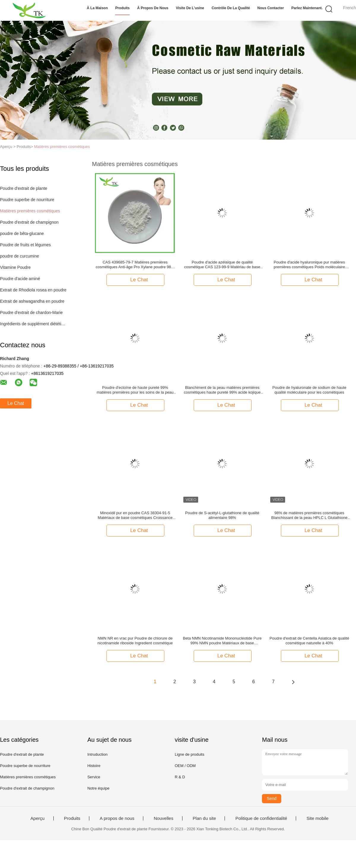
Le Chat (16, 403)
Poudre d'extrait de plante (24, 188)
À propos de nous (153, 8)
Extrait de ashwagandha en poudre (32, 301)
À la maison (97, 8)
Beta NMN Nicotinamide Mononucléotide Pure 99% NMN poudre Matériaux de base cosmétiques (222, 641)
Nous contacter (271, 8)
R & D (180, 777)
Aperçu (38, 818)
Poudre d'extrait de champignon (29, 222)
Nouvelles (163, 818)
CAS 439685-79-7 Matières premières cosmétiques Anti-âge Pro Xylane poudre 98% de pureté (135, 265)
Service (94, 777)
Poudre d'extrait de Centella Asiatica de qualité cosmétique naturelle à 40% (309, 641)
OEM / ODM (185, 766)
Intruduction (97, 754)
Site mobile (317, 818)
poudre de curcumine (20, 256)
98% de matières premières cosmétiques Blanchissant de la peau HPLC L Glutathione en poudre (309, 515)
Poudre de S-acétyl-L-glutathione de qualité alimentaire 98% (222, 515)
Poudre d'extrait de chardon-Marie (31, 313)
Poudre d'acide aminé (20, 279)
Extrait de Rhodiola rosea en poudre (33, 290)
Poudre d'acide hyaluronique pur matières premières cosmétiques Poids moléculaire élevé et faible (309, 265)
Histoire (94, 766)
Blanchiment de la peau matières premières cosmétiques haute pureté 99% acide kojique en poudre (222, 390)
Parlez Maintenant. (307, 8)
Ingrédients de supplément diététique (34, 324)
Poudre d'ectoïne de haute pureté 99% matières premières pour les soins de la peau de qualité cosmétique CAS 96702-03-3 (135, 390)
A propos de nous (117, 818)
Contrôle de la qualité (231, 8)
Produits (122, 8)
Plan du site (204, 818)
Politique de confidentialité (261, 818)
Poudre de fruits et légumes (25, 245)
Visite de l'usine (190, 8)
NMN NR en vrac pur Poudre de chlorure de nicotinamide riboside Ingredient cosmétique (135, 641)
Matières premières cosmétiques (62, 147)
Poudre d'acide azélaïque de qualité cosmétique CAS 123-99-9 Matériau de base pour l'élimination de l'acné (222, 265)
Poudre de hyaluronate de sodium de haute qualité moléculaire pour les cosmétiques (309, 390)
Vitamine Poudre (15, 267)
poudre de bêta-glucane (22, 233)
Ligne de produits (190, 754)
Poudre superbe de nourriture (27, 200)
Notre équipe (98, 788)
